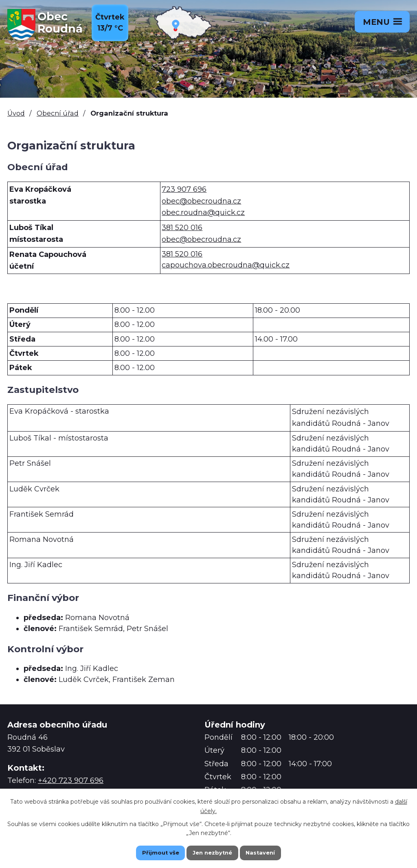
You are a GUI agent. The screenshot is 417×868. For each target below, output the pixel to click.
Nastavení (270, 852)
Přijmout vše (151, 852)
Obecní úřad (58, 113)
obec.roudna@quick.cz (203, 213)
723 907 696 (184, 189)
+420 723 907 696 (71, 780)
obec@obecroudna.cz (201, 201)
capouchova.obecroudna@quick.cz (226, 265)
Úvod (16, 113)
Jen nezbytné (212, 852)
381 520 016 (182, 228)
